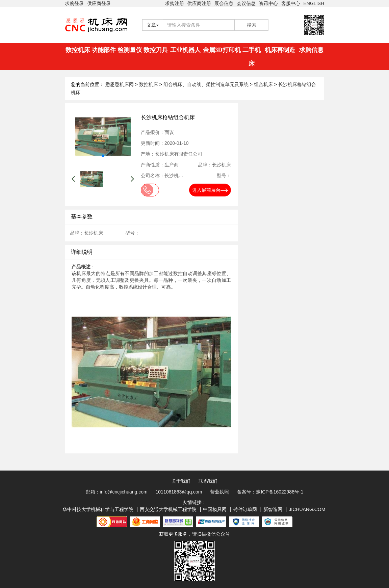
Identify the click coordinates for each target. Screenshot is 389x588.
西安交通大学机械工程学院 (168, 509)
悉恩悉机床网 (120, 84)
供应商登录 (99, 3)
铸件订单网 (245, 509)
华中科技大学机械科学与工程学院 (98, 509)
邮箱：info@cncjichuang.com (117, 492)
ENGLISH (314, 3)
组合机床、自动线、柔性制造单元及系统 (207, 84)
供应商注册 (199, 3)
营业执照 (219, 492)
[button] (103, 156)
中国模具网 (215, 509)
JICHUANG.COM (307, 509)
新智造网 (273, 509)
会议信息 (246, 3)
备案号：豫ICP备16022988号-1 (270, 492)
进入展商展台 (210, 190)
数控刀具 (156, 50)
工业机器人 (185, 50)
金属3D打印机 (222, 50)
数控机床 (78, 50)
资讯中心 (268, 3)
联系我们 (208, 481)
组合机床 (264, 84)
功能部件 (104, 50)
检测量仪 (130, 50)
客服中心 (291, 3)
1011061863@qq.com (179, 492)
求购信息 (311, 50)
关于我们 (181, 481)
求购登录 (74, 3)
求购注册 (175, 3)
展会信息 (224, 3)
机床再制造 (280, 50)
